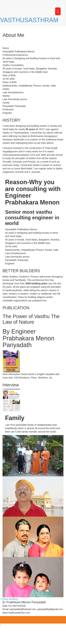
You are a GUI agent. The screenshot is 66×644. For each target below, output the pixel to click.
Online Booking (9, 599)
